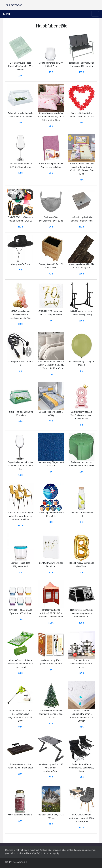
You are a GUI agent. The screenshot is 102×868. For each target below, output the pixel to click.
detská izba (46, 850)
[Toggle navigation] (95, 14)
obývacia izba (59, 850)
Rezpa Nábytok (20, 862)
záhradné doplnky (51, 853)
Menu (7, 14)
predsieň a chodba (14, 853)
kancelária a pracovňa (85, 850)
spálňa (70, 850)
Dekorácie (10, 850)
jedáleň (27, 853)
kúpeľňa (36, 853)
